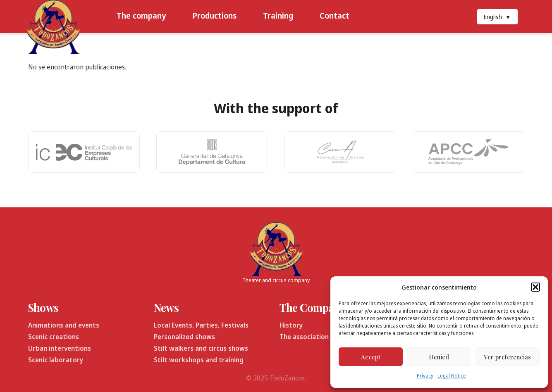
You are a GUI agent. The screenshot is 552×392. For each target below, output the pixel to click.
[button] (535, 287)
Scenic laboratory (56, 360)
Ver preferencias (507, 357)
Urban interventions (60, 348)
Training (278, 15)
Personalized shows (184, 337)
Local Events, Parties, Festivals (201, 325)
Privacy (425, 376)
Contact (335, 15)
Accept (371, 357)
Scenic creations (54, 337)
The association (304, 337)
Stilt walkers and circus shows (201, 348)
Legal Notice (452, 376)
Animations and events (64, 325)
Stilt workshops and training (199, 360)
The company (141, 15)
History (291, 325)
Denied (439, 357)
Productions (214, 15)
